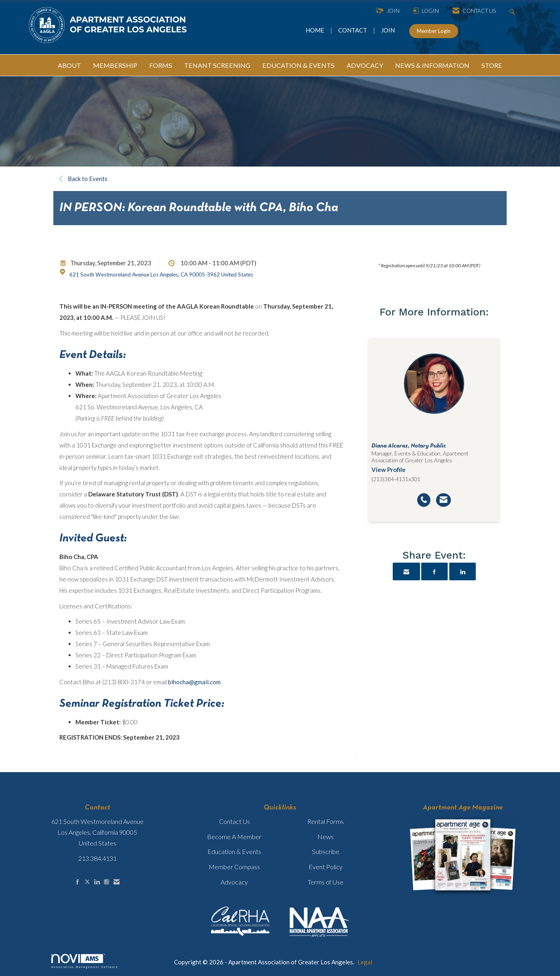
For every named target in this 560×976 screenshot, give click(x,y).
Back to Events (83, 179)
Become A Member (234, 837)
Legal (365, 962)
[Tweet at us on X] (87, 882)
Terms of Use (326, 882)
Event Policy (326, 867)
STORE (492, 65)
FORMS (161, 65)
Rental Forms (326, 821)
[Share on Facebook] (434, 571)
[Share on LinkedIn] (463, 571)
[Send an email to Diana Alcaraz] (443, 500)
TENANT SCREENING (217, 65)
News (326, 837)
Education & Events (234, 851)
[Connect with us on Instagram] (107, 882)
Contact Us (234, 821)
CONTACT (354, 30)
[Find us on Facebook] (78, 882)
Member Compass (234, 867)
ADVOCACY (365, 65)
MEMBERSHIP (115, 65)
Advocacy (234, 882)
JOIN (388, 30)
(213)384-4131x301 (396, 479)
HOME (316, 30)
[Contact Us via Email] (117, 882)
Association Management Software (85, 961)
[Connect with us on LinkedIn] (97, 882)
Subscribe (326, 851)
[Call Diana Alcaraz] (424, 500)
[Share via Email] (406, 571)
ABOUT (69, 65)
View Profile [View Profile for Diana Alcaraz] (389, 470)
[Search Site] (513, 11)
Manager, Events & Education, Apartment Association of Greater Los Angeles (420, 457)
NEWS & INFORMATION (432, 65)
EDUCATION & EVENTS (298, 65)
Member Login (434, 31)
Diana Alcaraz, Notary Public (409, 446)
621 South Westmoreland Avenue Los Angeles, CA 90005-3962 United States (161, 274)
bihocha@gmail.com (194, 682)
